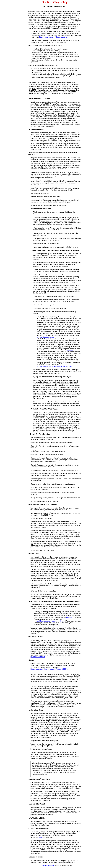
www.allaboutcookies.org (46, 337)
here (40, 837)
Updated (49, 7)
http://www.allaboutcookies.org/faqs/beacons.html (55, 366)
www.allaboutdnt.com (38, 657)
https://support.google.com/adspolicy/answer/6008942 (49, 669)
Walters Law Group (48, 866)
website (70, 350)
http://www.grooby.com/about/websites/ (53, 37)
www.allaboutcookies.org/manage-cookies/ (49, 621)
